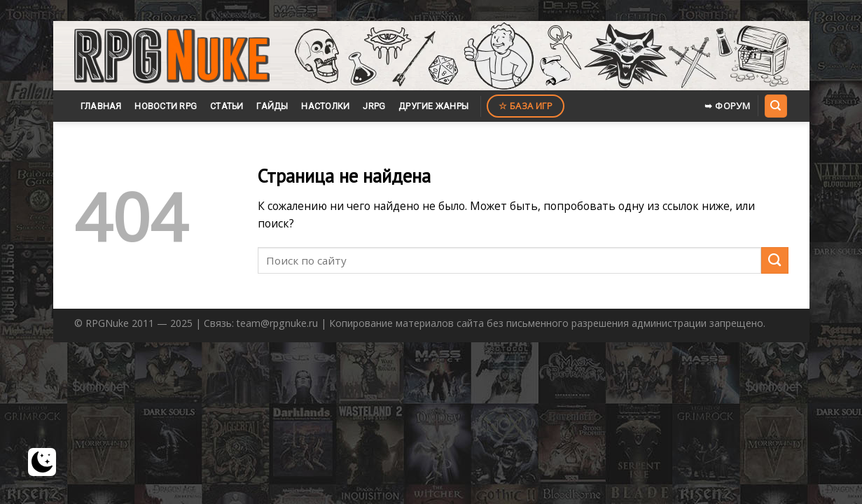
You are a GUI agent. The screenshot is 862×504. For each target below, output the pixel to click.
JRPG (374, 106)
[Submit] (775, 261)
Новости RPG (166, 106)
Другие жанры (433, 106)
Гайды (272, 106)
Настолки (325, 106)
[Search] (776, 106)
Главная (101, 106)
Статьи (227, 106)
